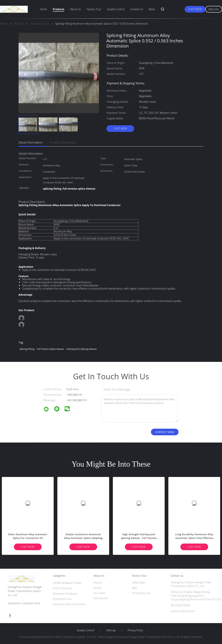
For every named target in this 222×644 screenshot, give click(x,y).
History (98, 583)
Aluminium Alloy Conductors (69, 604)
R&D (135, 588)
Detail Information (31, 142)
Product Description (63, 142)
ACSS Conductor (62, 588)
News (152, 9)
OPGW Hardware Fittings (67, 583)
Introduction (101, 598)
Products (58, 9)
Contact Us (137, 9)
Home (43, 9)
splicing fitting (27, 349)
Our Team (99, 593)
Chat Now (195, 9)
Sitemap (111, 630)
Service (98, 588)
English (214, 9)
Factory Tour (94, 9)
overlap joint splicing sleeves (82, 349)
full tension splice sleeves (50, 349)
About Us (75, 9)
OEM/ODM (138, 583)
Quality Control (116, 9)
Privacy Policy (135, 630)
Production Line (141, 593)
